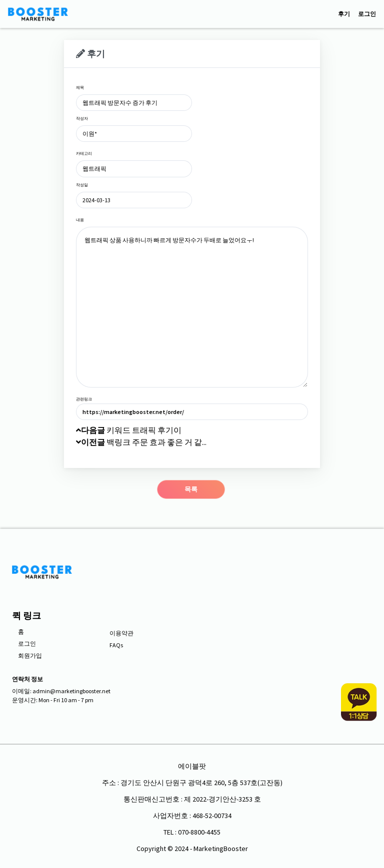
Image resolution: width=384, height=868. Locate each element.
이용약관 (121, 633)
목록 (191, 489)
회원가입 (30, 655)
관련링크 (84, 399)
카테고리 (84, 153)
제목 (80, 87)
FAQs (116, 645)
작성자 (82, 118)
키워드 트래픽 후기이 (129, 430)
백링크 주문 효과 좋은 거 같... (141, 442)
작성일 (82, 185)
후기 (344, 14)
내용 (80, 220)
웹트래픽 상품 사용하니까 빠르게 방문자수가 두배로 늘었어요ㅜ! (192, 307)
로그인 (367, 14)
